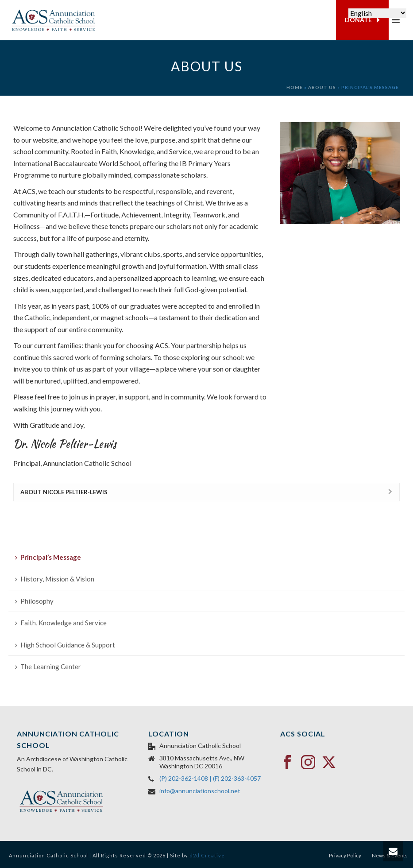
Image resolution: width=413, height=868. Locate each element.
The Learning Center (48, 666)
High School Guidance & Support (65, 645)
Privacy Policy (345, 855)
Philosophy (34, 601)
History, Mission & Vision (55, 579)
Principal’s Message (48, 557)
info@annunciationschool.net (200, 791)
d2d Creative (207, 855)
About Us (322, 87)
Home (295, 87)
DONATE (362, 20)
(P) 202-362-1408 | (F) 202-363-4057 (210, 778)
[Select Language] (377, 13)
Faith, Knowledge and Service (61, 623)
